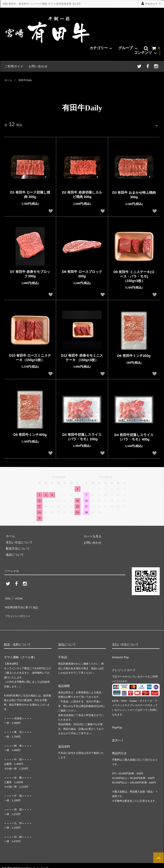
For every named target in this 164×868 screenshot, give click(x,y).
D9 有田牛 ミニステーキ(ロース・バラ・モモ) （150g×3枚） (134, 275)
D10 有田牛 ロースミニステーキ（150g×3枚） (30, 356)
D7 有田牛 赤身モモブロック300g (30, 272)
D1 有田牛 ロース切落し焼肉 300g (30, 193)
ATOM (17, 596)
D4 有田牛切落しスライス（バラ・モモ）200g (82, 435)
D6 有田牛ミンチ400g (30, 433)
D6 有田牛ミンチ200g (134, 354)
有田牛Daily (25, 80)
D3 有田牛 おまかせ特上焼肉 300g (134, 193)
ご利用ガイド (14, 66)
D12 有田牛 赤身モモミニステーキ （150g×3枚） (82, 356)
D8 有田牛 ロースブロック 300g (82, 272)
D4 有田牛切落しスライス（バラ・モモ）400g (134, 436)
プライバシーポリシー (19, 608)
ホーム (8, 80)
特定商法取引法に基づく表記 (23, 602)
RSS (7, 596)
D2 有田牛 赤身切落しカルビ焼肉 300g (82, 193)
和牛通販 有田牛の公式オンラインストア (25, 859)
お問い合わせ (38, 66)
